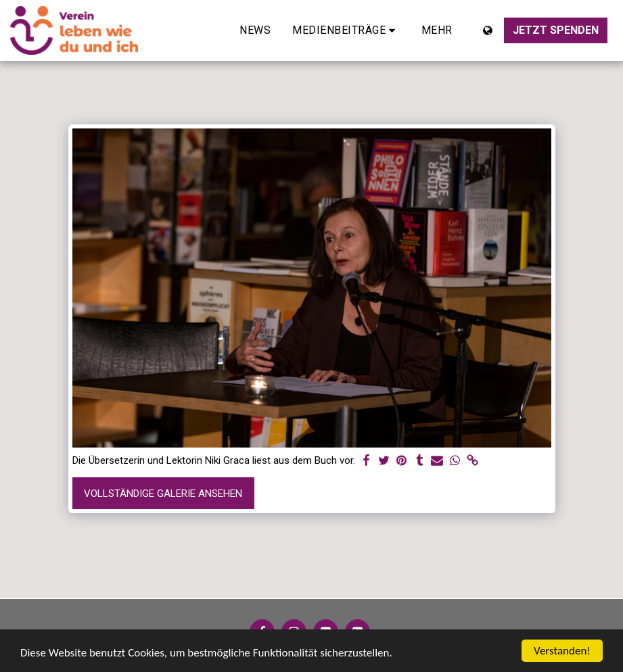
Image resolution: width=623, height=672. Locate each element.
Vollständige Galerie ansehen (163, 494)
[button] (346, 30)
